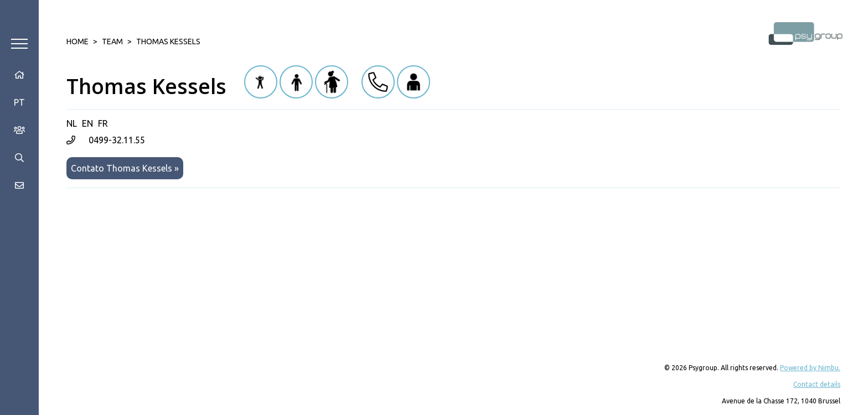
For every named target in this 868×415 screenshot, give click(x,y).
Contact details (817, 384)
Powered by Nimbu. (810, 368)
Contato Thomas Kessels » (125, 168)
